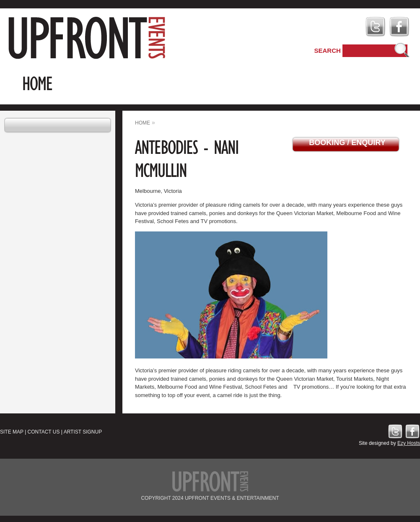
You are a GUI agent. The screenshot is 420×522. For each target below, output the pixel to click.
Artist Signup (83, 432)
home (143, 123)
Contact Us (44, 432)
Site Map (12, 432)
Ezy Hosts (409, 443)
